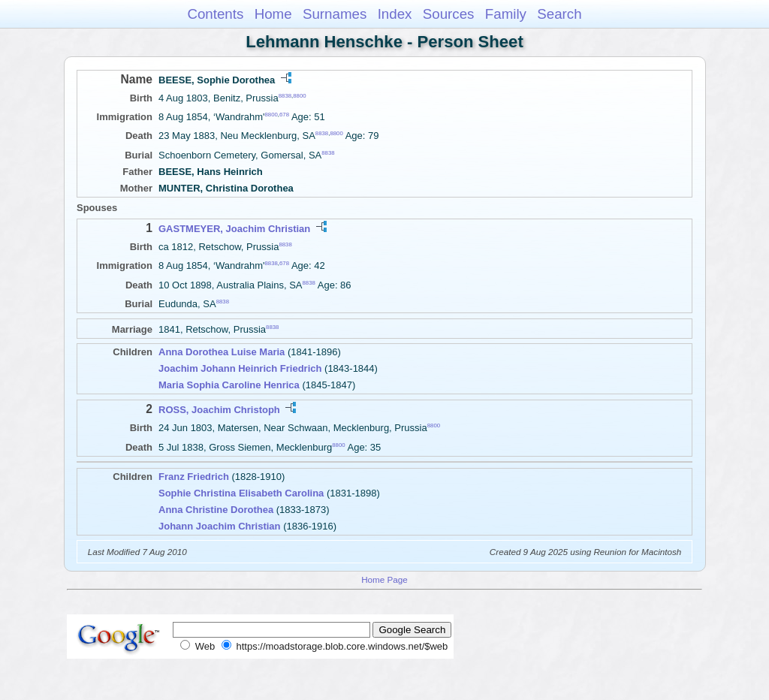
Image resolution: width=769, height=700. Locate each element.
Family (506, 14)
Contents (215, 14)
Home (273, 14)
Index (395, 14)
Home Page (384, 579)
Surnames (335, 14)
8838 (285, 96)
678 (284, 115)
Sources (449, 14)
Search (559, 14)
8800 (299, 96)
